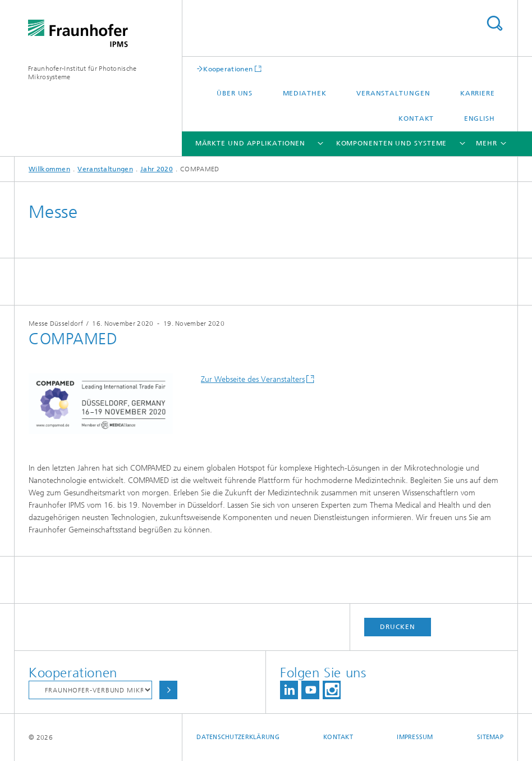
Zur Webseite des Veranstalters (253, 379)
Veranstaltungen (393, 93)
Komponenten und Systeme (392, 143)
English (480, 119)
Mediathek (305, 93)
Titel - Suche (494, 23)
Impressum (415, 737)
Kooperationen (228, 69)
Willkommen (49, 169)
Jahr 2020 (157, 169)
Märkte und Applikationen (251, 143)
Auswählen (168, 690)
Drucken (397, 627)
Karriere (478, 93)
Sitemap (490, 737)
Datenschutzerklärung (238, 737)
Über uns (235, 93)
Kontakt (416, 119)
